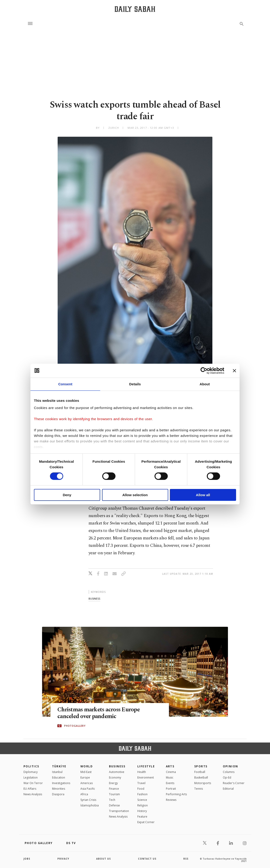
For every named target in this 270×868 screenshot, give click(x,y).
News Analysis (33, 794)
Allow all (203, 495)
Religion (143, 805)
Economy (115, 777)
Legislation (31, 777)
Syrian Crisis (88, 800)
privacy (63, 859)
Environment (146, 777)
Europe (85, 777)
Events (170, 783)
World (87, 766)
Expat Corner (146, 822)
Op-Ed (227, 777)
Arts (170, 766)
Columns (229, 772)
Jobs (27, 859)
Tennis (199, 789)
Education (59, 777)
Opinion (230, 766)
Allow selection (135, 495)
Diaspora (58, 794)
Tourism (114, 794)
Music (170, 777)
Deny (67, 495)
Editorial (228, 789)
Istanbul (57, 772)
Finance (114, 789)
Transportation (119, 811)
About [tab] (205, 384)
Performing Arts (176, 794)
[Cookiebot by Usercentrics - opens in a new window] (204, 370)
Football (200, 772)
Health (142, 772)
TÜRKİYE (59, 766)
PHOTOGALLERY (75, 726)
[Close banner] (234, 370)
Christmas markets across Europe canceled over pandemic (99, 713)
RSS (186, 859)
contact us (147, 859)
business (94, 599)
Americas (87, 783)
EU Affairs (30, 789)
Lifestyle (146, 766)
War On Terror (33, 783)
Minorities (59, 789)
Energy (113, 783)
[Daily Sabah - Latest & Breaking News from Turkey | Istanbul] (135, 9)
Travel (141, 783)
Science (142, 800)
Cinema (171, 772)
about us (104, 859)
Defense (114, 805)
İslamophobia (90, 805)
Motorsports (203, 783)
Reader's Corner (234, 783)
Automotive (117, 772)
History (142, 811)
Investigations (61, 783)
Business (117, 766)
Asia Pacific (88, 789)
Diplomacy (31, 772)
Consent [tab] (65, 384)
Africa (84, 794)
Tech (112, 800)
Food (141, 789)
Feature (142, 817)
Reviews (171, 800)
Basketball (201, 777)
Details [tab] (135, 384)
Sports (201, 766)
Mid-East (86, 772)
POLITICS (31, 766)
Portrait (171, 789)
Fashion (142, 794)
